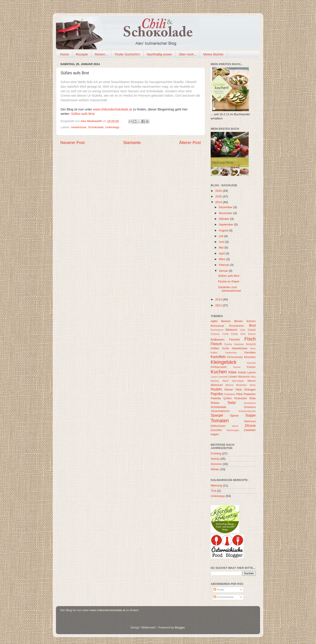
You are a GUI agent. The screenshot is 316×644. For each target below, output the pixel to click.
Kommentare (224, 597)
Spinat (234, 416)
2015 (219, 196)
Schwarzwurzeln (247, 411)
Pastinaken (230, 394)
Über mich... (188, 54)
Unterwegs (112, 127)
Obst (239, 389)
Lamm (252, 372)
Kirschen (250, 357)
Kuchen (219, 372)
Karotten (250, 352)
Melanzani (217, 385)
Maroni (252, 381)
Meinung (216, 485)
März (223, 259)
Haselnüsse (79, 127)
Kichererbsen (235, 357)
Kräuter (251, 367)
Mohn (253, 385)
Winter (215, 469)
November (226, 213)
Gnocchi (251, 344)
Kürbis (242, 372)
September (226, 224)
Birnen (239, 321)
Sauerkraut (250, 403)
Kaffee (214, 353)
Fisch (250, 339)
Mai (222, 247)
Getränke (239, 344)
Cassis (252, 330)
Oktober (224, 219)
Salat (232, 403)
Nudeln (216, 389)
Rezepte (82, 54)
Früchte (228, 344)
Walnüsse (250, 421)
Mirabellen (242, 385)
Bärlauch (232, 330)
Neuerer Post (73, 143)
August (224, 230)
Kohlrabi (251, 363)
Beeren (226, 321)
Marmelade (238, 381)
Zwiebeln (250, 430)
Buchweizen (217, 330)
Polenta (216, 398)
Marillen (215, 381)
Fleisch (216, 344)
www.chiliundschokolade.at (112, 109)
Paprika (217, 394)
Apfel (214, 321)
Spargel (217, 415)
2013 (219, 299)
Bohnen (251, 321)
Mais (253, 377)
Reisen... (101, 54)
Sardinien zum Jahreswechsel (230, 289)
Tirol (214, 491)
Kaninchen (231, 353)
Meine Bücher (213, 54)
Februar (224, 265)
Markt (225, 381)
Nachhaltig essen (159, 54)
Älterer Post (190, 143)
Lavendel (223, 377)
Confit (225, 334)
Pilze (240, 394)
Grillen (215, 348)
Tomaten (220, 421)
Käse (233, 372)
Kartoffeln (218, 357)
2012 (219, 305)
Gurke (226, 348)
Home (65, 54)
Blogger (180, 627)
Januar (224, 271)
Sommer (216, 464)
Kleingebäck (224, 362)
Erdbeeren (218, 340)
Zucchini (216, 430)
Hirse (253, 348)
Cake (243, 330)
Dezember (226, 207)
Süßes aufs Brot (83, 114)
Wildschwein (218, 426)
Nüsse (229, 389)
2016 (219, 191)
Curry (234, 334)
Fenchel (234, 340)
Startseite (132, 143)
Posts (219, 590)
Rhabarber (241, 398)
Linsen (233, 377)
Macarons (244, 377)
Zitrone (250, 426)
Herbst (215, 459)
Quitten (227, 398)
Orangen (250, 389)
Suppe (250, 415)
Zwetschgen (233, 430)
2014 (219, 202)
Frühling (216, 453)
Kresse (237, 367)
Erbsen (252, 334)
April (222, 253)
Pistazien (250, 394)
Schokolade (96, 127)
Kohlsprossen (219, 367)
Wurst (235, 426)
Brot (252, 325)
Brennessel (217, 326)
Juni (222, 242)
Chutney (215, 334)
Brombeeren (237, 326)
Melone (229, 385)
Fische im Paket (229, 281)
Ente (243, 334)
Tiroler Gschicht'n (127, 54)
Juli (221, 236)
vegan (215, 434)
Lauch (214, 377)
